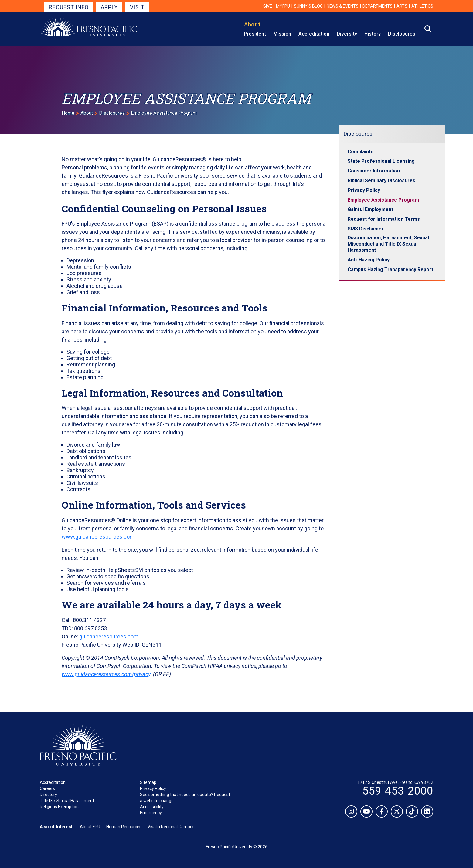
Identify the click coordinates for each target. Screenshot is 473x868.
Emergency (151, 813)
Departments (378, 6)
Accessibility (152, 807)
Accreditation (314, 34)
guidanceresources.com (109, 637)
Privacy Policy (364, 190)
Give (268, 6)
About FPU (90, 827)
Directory (48, 795)
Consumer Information (374, 171)
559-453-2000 (398, 791)
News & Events (343, 6)
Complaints (361, 152)
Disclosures (402, 34)
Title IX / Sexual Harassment (67, 801)
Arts (402, 6)
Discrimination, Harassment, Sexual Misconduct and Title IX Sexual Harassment (388, 244)
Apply (109, 7)
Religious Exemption (59, 807)
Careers (47, 788)
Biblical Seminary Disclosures (381, 180)
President (255, 34)
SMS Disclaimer (366, 229)
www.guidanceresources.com (98, 537)
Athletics (422, 6)
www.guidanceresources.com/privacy (106, 674)
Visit (137, 7)
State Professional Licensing (381, 161)
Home (68, 113)
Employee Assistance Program (383, 200)
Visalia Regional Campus (171, 827)
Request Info (69, 7)
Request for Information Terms (384, 219)
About (252, 24)
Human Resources (124, 827)
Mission (282, 34)
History (373, 34)
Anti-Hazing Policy (369, 260)
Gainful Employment (370, 209)
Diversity (347, 34)
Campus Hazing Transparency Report (390, 269)
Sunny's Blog (308, 6)
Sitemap (148, 782)
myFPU (283, 6)
